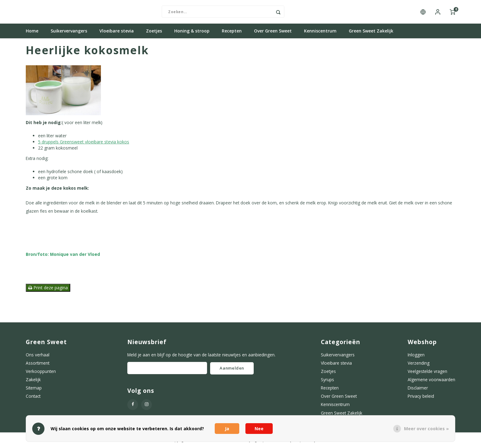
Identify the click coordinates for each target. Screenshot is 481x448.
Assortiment (38, 364)
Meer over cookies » (426, 429)
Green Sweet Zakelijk (371, 32)
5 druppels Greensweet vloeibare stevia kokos (84, 143)
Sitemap (34, 389)
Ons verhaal (38, 356)
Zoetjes (154, 32)
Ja (227, 429)
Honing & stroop (192, 32)
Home (32, 32)
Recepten (232, 32)
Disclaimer (418, 389)
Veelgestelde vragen (427, 372)
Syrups (327, 380)
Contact (33, 397)
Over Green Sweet (273, 32)
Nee (259, 429)
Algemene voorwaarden (431, 380)
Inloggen (416, 356)
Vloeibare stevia (117, 32)
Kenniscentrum (320, 32)
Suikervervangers (69, 32)
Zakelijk (33, 380)
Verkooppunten (41, 372)
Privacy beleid (421, 397)
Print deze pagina (48, 289)
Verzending (419, 364)
